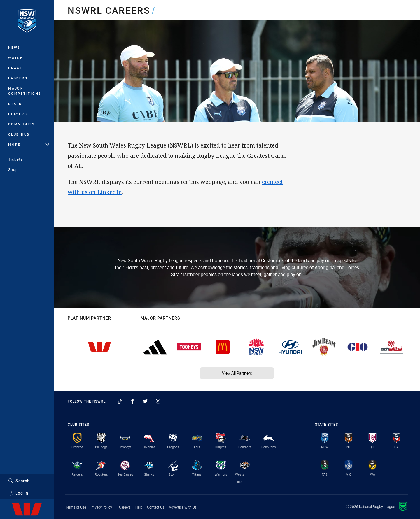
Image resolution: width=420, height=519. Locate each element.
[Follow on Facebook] (132, 401)
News (14, 47)
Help (139, 507)
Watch (16, 58)
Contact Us (156, 507)
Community (22, 124)
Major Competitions (25, 91)
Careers (125, 507)
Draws (16, 68)
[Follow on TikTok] (120, 401)
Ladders (18, 78)
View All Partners (237, 373)
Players (18, 114)
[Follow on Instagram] (158, 401)
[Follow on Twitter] (145, 401)
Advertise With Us (183, 507)
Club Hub (19, 134)
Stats (15, 104)
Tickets (15, 159)
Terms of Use (76, 507)
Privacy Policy (101, 507)
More (29, 144)
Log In (18, 493)
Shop (13, 169)
